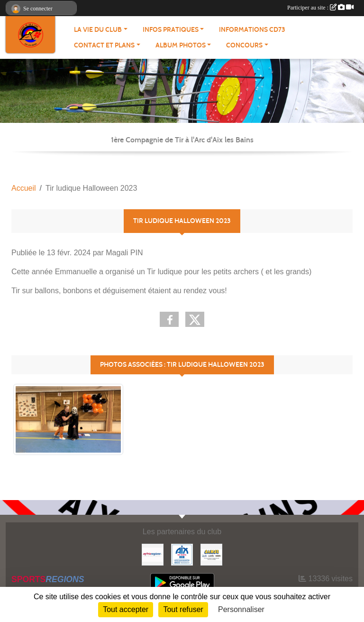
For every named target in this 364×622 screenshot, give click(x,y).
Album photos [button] (181, 45)
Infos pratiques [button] (171, 30)
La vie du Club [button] (98, 30)
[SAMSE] (211, 554)
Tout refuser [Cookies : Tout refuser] (183, 609)
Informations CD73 (252, 30)
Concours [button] (244, 45)
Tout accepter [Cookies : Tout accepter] (126, 609)
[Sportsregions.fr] (153, 554)
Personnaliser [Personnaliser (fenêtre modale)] (241, 609)
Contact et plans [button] (104, 45)
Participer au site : (320, 8)
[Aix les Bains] (182, 554)
